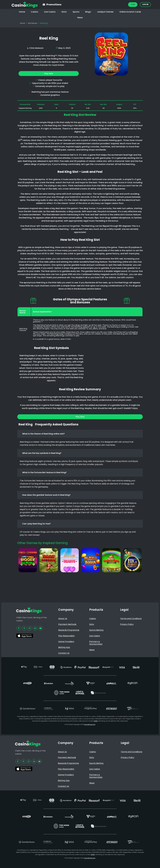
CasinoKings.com (90, 724)
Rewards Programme (69, 630)
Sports (76, 12)
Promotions (54, 4)
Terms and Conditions (131, 619)
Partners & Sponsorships (96, 643)
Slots (64, 12)
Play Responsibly (66, 636)
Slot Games (33, 23)
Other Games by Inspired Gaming (42, 543)
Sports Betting (96, 630)
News (80, 18)
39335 (96, 721)
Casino (34, 12)
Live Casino (50, 12)
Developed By (25, 104)
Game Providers (66, 642)
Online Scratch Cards (130, 12)
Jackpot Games (105, 12)
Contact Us (64, 653)
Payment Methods (67, 624)
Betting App (64, 647)
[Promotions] (44, 4)
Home (22, 12)
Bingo (88, 12)
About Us (63, 619)
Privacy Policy (127, 624)
